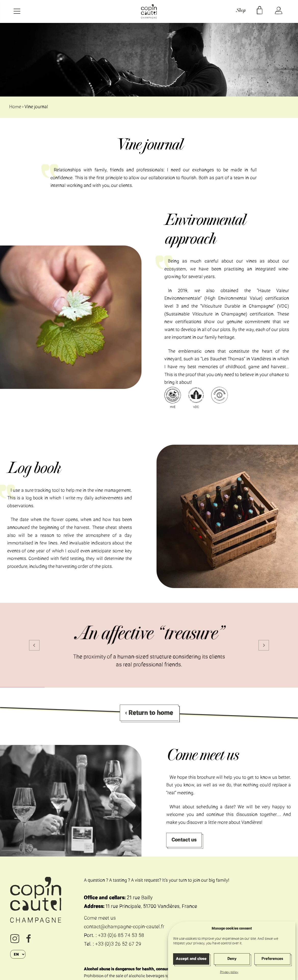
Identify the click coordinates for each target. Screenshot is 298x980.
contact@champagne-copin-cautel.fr (124, 927)
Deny (232, 964)
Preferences (272, 964)
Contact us (190, 840)
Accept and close (191, 964)
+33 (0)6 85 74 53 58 (121, 936)
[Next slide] (264, 645)
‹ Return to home (149, 718)
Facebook (29, 938)
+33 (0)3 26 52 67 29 (118, 944)
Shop (241, 11)
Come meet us (100, 918)
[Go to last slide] (34, 645)
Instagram (15, 939)
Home (15, 107)
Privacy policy (229, 978)
